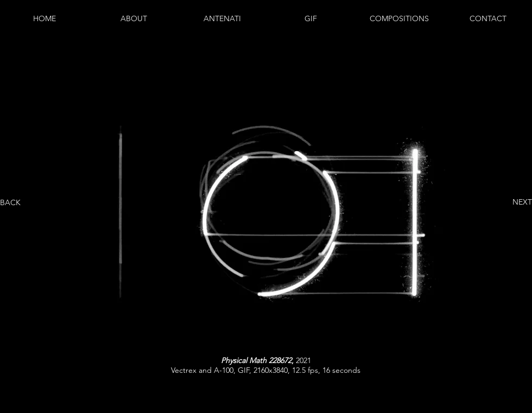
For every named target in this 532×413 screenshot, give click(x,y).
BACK (10, 202)
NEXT (522, 202)
